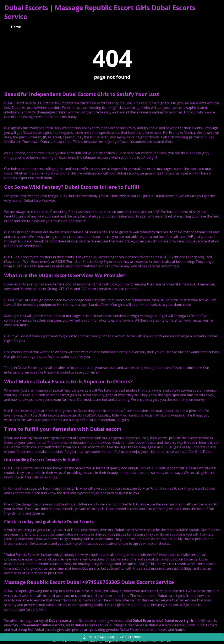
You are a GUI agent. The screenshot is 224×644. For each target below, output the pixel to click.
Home (16, 27)
